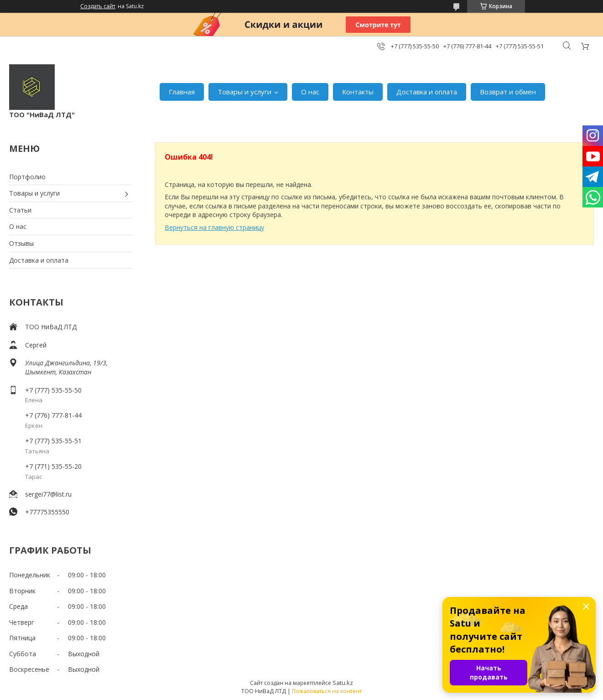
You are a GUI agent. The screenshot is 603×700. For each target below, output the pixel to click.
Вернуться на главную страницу (214, 227)
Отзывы (21, 243)
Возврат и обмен (508, 92)
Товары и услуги (244, 92)
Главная (182, 92)
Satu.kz (343, 683)
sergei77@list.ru (48, 494)
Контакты (358, 92)
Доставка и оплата (427, 92)
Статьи (20, 210)
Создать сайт (98, 6)
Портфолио (27, 177)
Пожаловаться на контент (327, 691)
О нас (310, 92)
